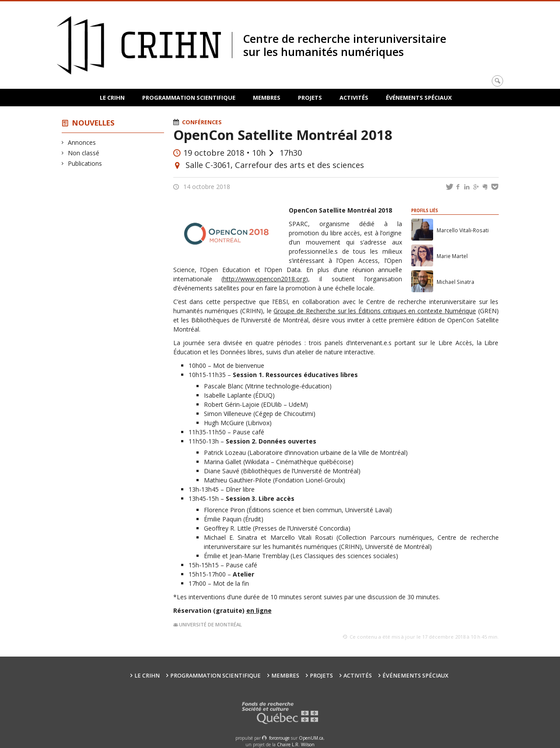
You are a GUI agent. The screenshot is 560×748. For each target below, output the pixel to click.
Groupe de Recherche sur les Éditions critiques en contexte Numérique (374, 311)
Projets (310, 98)
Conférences (202, 122)
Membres (267, 98)
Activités (354, 98)
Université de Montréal (210, 624)
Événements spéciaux (419, 98)
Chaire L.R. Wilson (296, 745)
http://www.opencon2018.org (264, 279)
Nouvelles (93, 123)
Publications (85, 163)
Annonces (82, 142)
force (279, 738)
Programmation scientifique (189, 98)
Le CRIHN (112, 98)
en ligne (259, 610)
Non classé (84, 153)
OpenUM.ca (311, 738)
